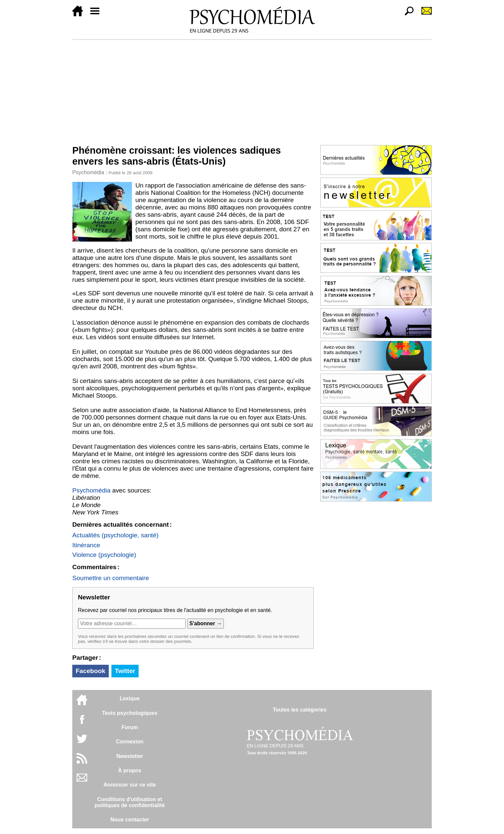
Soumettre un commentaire (111, 578)
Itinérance (86, 545)
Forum (130, 727)
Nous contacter (130, 820)
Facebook (91, 671)
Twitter (125, 671)
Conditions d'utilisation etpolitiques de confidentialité (130, 802)
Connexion (130, 742)
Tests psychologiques (130, 713)
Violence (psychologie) (104, 555)
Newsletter (130, 756)
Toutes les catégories (299, 710)
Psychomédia (88, 172)
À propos (130, 770)
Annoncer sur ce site (130, 785)
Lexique (130, 698)
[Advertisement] (252, 90)
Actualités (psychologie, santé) (115, 535)
